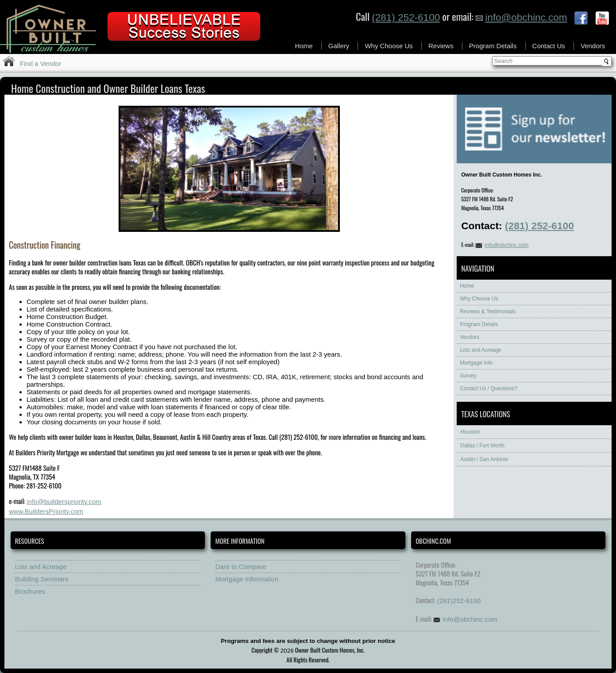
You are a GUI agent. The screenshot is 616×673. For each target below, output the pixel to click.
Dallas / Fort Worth (482, 446)
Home (304, 46)
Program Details (493, 46)
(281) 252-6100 (406, 17)
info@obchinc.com (521, 17)
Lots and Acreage (480, 350)
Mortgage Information (247, 579)
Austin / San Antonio (484, 459)
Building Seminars (42, 579)
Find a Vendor (40, 63)
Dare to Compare (241, 567)
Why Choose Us (389, 46)
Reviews (441, 46)
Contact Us (549, 46)
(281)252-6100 (459, 601)
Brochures (30, 591)
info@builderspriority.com (64, 502)
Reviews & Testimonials (488, 312)
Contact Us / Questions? (489, 388)
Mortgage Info (476, 363)
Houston (470, 432)
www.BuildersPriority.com (46, 511)
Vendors (593, 46)
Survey (468, 376)
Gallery (339, 46)
